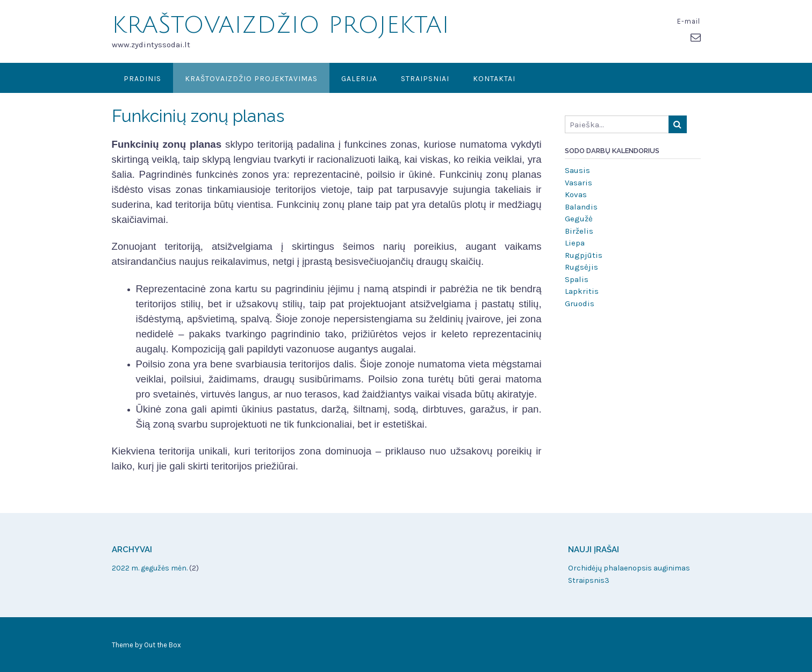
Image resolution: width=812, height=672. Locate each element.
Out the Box (163, 645)
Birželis (579, 231)
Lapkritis (582, 291)
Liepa (575, 243)
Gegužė (579, 219)
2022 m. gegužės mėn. (150, 568)
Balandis (581, 207)
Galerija (359, 79)
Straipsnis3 (589, 580)
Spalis (577, 279)
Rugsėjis (581, 267)
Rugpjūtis (584, 255)
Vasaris (579, 183)
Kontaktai (494, 79)
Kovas (576, 194)
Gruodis (580, 304)
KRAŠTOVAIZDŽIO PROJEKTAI (281, 25)
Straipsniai (425, 79)
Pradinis (142, 79)
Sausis (577, 170)
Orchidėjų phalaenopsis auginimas (629, 568)
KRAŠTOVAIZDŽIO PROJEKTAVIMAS (251, 79)
